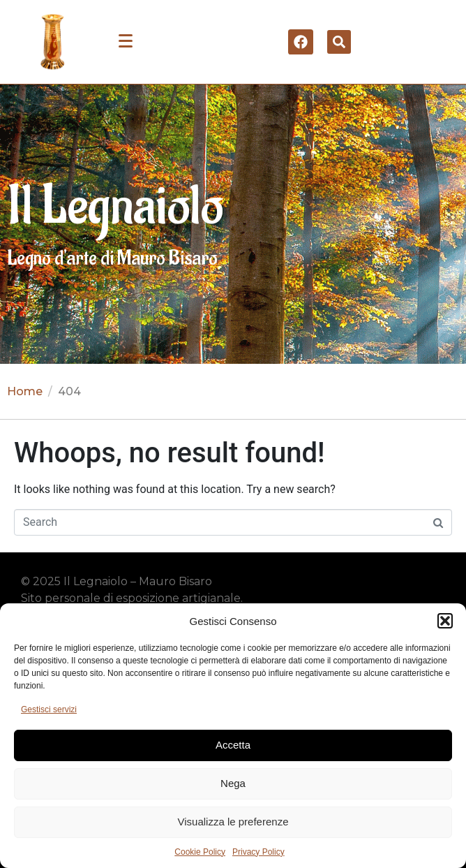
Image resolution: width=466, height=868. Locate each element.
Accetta (233, 745)
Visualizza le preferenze (233, 822)
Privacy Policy (258, 852)
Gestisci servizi (49, 709)
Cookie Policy (200, 852)
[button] (445, 621)
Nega (233, 783)
